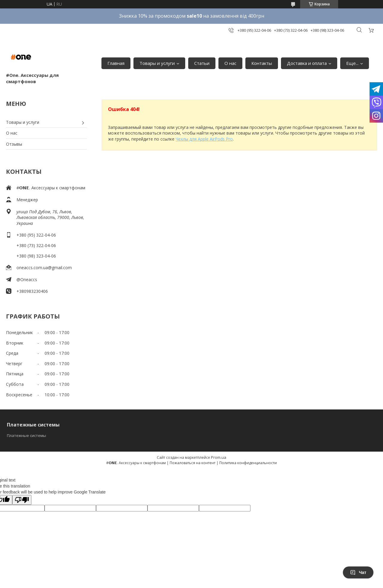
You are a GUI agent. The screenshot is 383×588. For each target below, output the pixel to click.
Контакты (262, 63)
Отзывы (14, 144)
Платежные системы (26, 435)
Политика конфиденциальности (248, 463)
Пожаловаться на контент (193, 463)
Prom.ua (219, 457)
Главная (116, 63)
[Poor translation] (22, 500)
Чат (358, 572)
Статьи (202, 63)
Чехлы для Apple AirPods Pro (204, 139)
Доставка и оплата (307, 63)
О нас (230, 63)
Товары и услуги (157, 63)
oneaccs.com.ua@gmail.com (44, 268)
